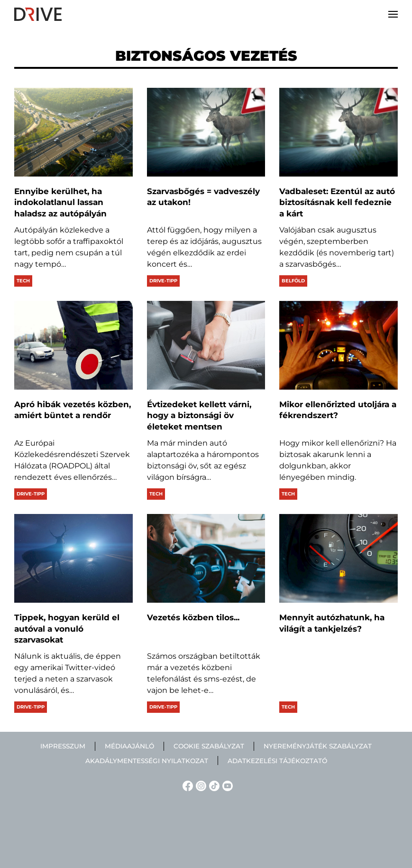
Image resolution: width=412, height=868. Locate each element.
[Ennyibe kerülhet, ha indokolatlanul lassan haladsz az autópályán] (73, 132)
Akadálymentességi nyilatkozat (147, 761)
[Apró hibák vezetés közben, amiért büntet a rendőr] (73, 345)
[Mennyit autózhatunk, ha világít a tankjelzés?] (339, 558)
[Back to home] (38, 14)
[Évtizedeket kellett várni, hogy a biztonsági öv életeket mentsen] (206, 345)
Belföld (293, 281)
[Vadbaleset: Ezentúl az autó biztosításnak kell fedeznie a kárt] (339, 132)
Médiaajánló (129, 746)
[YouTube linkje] (226, 785)
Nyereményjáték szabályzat (318, 746)
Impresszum (63, 746)
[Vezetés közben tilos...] (206, 558)
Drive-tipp (163, 281)
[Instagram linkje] (200, 785)
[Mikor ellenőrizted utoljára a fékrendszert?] (339, 345)
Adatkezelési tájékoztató (277, 761)
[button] (393, 14)
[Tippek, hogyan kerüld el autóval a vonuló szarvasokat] (73, 558)
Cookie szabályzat (209, 746)
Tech (23, 281)
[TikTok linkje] (213, 785)
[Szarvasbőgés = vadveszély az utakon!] (206, 132)
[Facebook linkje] (186, 785)
